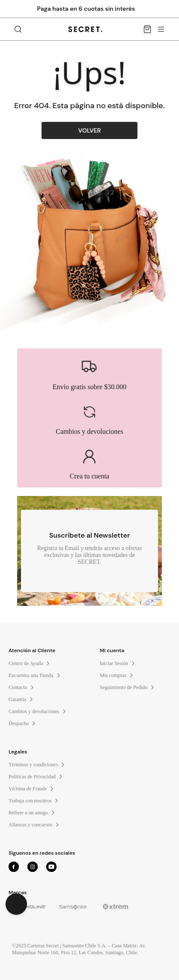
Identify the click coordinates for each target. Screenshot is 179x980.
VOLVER (90, 130)
